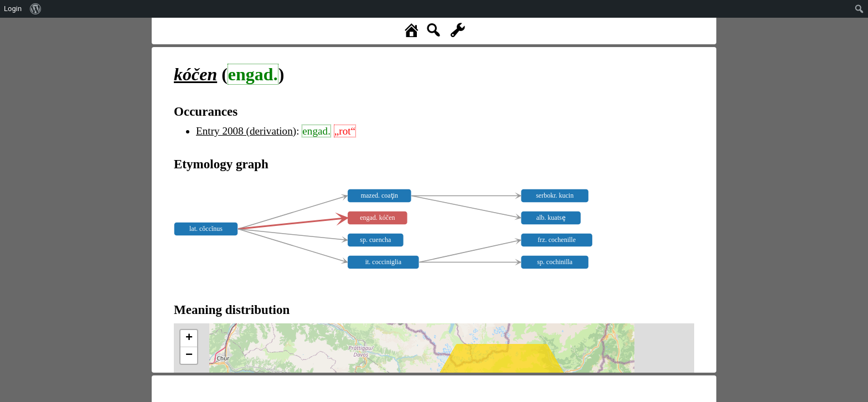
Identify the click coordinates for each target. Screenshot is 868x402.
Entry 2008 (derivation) (246, 131)
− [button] (189, 355)
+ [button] (189, 338)
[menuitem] (36, 9)
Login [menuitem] (13, 9)
